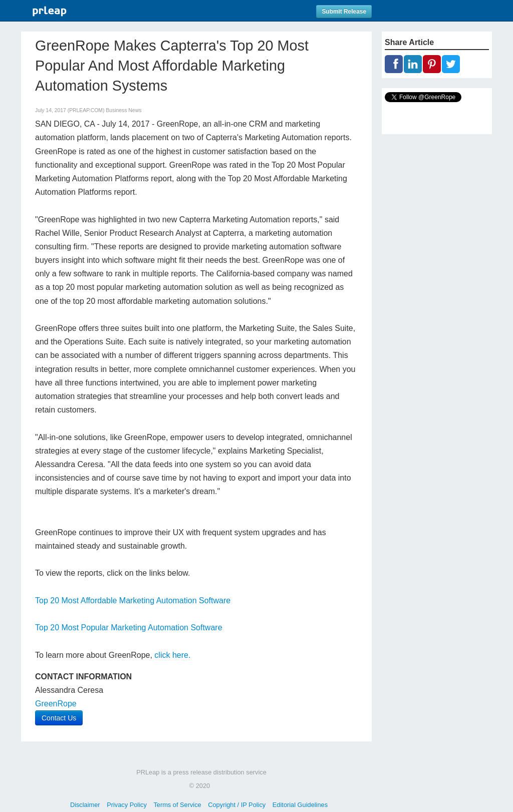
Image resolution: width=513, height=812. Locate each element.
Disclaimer (85, 805)
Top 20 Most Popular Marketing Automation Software (129, 628)
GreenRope (56, 704)
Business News (123, 110)
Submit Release (344, 12)
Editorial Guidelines (300, 805)
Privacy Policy (127, 805)
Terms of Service (177, 805)
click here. (172, 655)
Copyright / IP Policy (237, 805)
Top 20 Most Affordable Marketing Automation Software (133, 600)
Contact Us (59, 718)
